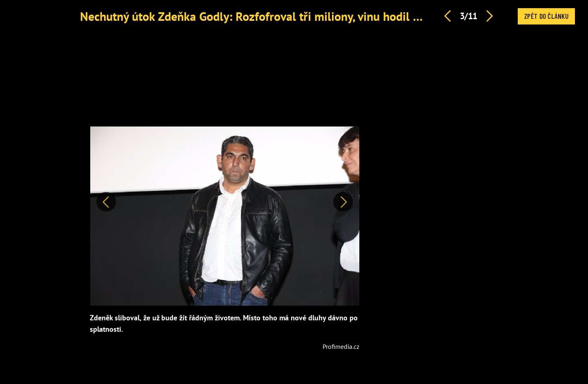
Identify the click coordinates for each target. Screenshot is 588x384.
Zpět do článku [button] (546, 16)
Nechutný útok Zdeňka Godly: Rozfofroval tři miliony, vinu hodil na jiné (264, 16)
